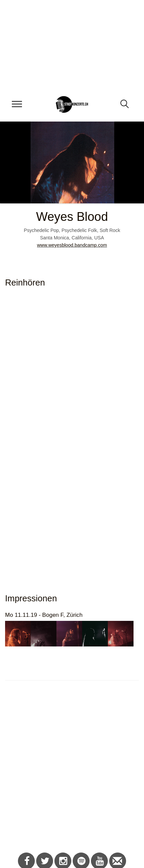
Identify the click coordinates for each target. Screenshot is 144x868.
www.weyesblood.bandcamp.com (72, 245)
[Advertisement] (69, 770)
